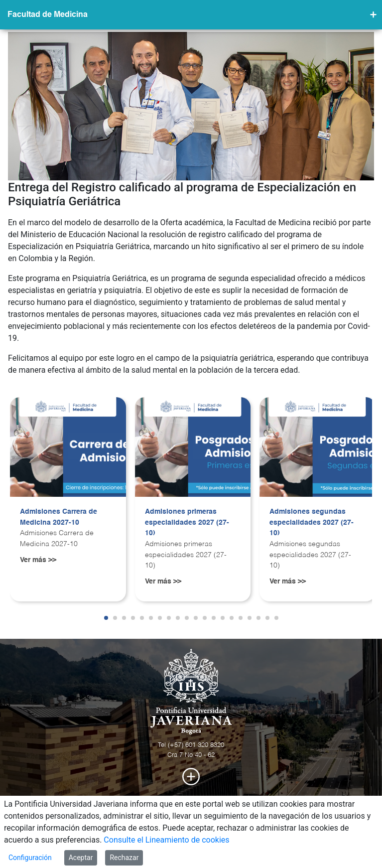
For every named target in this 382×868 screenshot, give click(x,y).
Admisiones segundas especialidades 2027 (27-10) (312, 522)
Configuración (30, 858)
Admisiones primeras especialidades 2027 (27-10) (187, 522)
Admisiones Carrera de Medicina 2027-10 (59, 517)
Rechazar (124, 858)
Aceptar (81, 858)
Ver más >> (38, 560)
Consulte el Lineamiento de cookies (166, 840)
